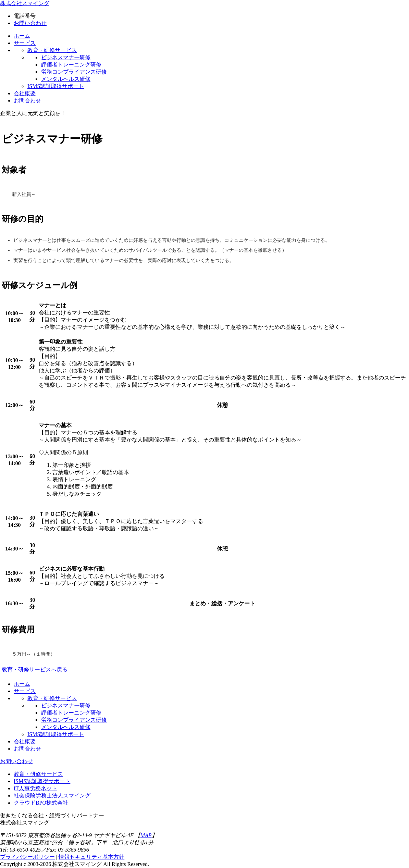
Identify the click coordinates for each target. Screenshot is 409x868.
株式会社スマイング (25, 3)
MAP (146, 835)
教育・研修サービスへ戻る (35, 669)
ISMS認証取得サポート (42, 781)
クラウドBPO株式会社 (41, 803)
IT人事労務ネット (35, 788)
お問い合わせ (30, 23)
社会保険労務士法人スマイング (52, 796)
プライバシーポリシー (27, 857)
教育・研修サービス (38, 774)
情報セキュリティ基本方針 (91, 857)
